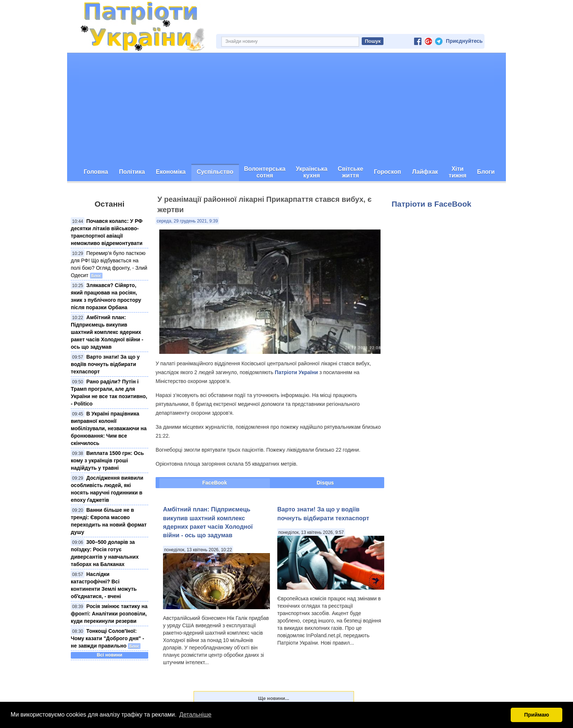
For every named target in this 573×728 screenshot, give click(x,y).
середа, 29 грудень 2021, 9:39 (187, 221)
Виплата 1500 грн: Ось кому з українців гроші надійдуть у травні (107, 460)
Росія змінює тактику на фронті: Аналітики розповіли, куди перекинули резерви (109, 614)
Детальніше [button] (195, 715)
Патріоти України (296, 372)
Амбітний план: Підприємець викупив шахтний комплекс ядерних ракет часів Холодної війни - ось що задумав (107, 332)
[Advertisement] (286, 108)
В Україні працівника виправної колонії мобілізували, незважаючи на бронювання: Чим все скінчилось (109, 428)
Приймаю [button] (536, 715)
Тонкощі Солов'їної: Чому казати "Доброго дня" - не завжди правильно (107, 638)
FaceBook (215, 483)
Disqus (325, 483)
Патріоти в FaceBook (431, 204)
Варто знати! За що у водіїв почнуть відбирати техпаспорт (105, 364)
